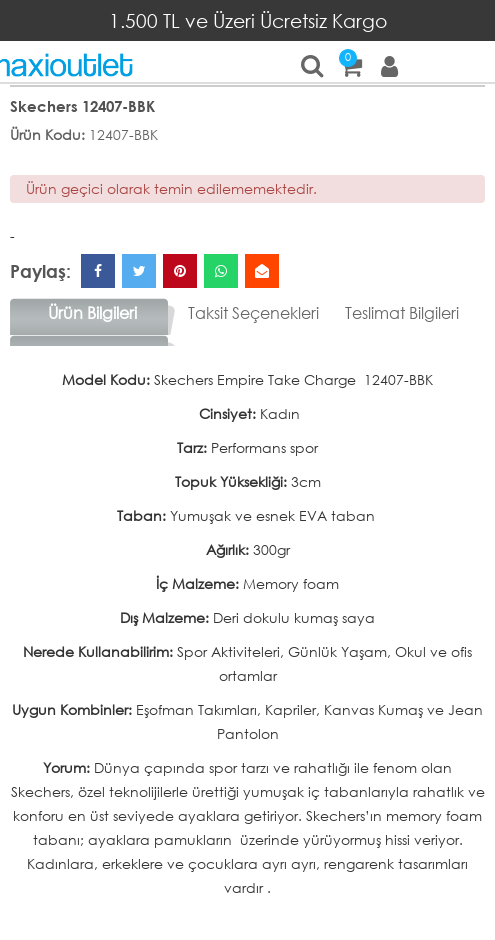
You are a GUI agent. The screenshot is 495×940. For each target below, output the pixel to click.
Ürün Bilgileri (92, 312)
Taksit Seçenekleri (253, 312)
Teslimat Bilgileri (402, 312)
